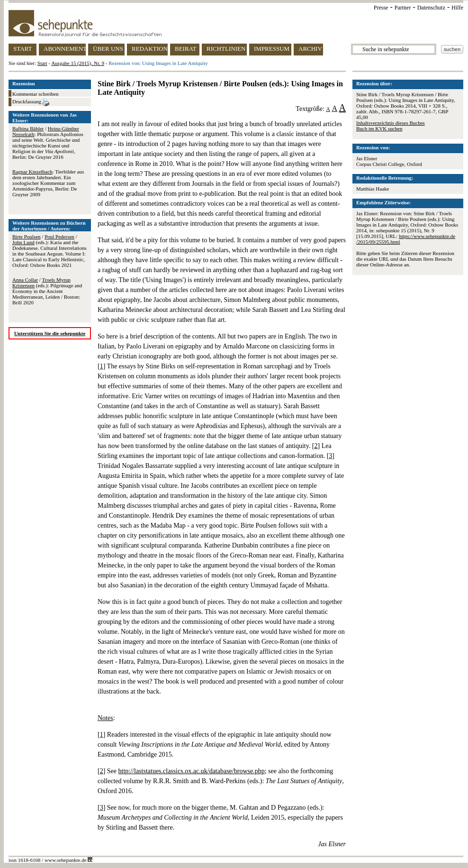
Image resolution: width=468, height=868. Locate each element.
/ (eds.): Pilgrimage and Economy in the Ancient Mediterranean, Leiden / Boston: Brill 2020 (47, 291)
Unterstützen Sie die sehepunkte (50, 333)
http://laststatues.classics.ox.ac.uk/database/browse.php (192, 771)
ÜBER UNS (108, 49)
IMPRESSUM (272, 49)
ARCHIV (310, 49)
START (22, 49)
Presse (381, 8)
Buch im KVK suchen (379, 128)
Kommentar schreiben (35, 94)
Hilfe (457, 8)
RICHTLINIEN (226, 49)
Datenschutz (431, 8)
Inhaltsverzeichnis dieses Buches (391, 123)
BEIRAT (186, 49)
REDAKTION (150, 49)
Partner (403, 8)
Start (42, 63)
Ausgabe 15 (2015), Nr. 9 (78, 63)
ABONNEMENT (65, 49)
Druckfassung (31, 102)
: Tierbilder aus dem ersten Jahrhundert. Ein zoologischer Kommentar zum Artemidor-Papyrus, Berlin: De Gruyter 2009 (48, 183)
